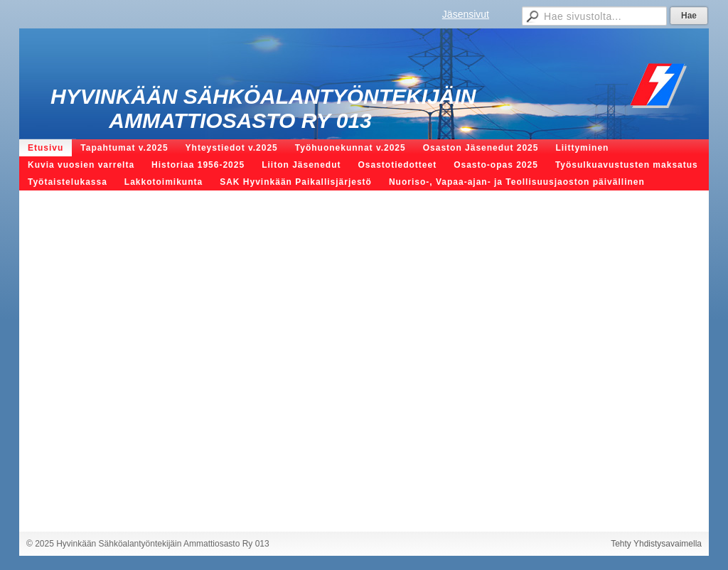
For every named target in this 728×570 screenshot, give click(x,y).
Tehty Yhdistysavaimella (656, 544)
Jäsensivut (466, 14)
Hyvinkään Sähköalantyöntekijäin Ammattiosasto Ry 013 (263, 108)
